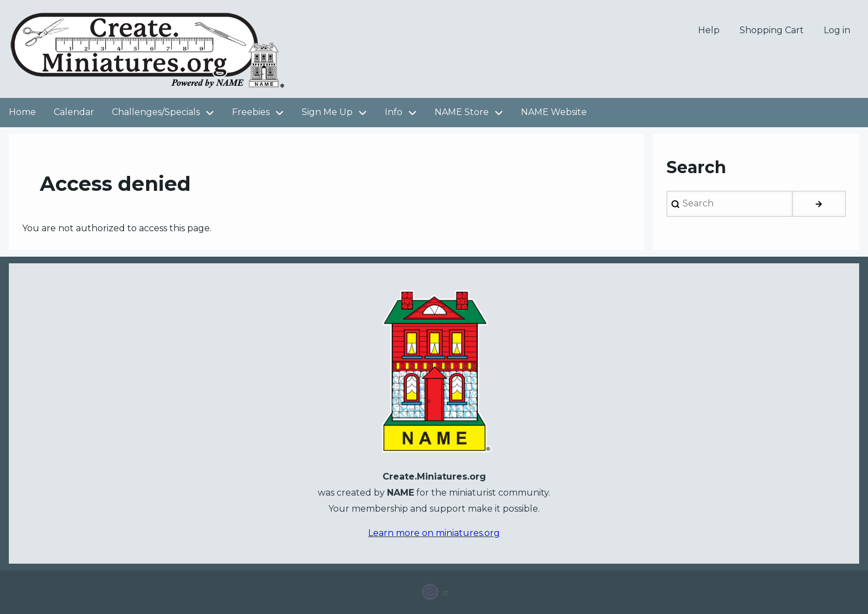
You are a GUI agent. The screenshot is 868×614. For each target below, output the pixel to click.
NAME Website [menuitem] (554, 112)
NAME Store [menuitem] (462, 112)
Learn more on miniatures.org (434, 533)
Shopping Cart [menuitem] (772, 30)
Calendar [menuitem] (74, 112)
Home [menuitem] (22, 112)
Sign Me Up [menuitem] (339, 113)
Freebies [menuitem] (262, 113)
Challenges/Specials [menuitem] (167, 113)
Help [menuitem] (709, 30)
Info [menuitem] (405, 113)
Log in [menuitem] (837, 30)
